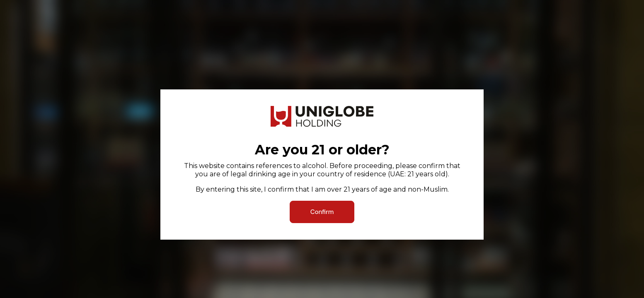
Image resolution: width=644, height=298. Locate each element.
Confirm (322, 212)
